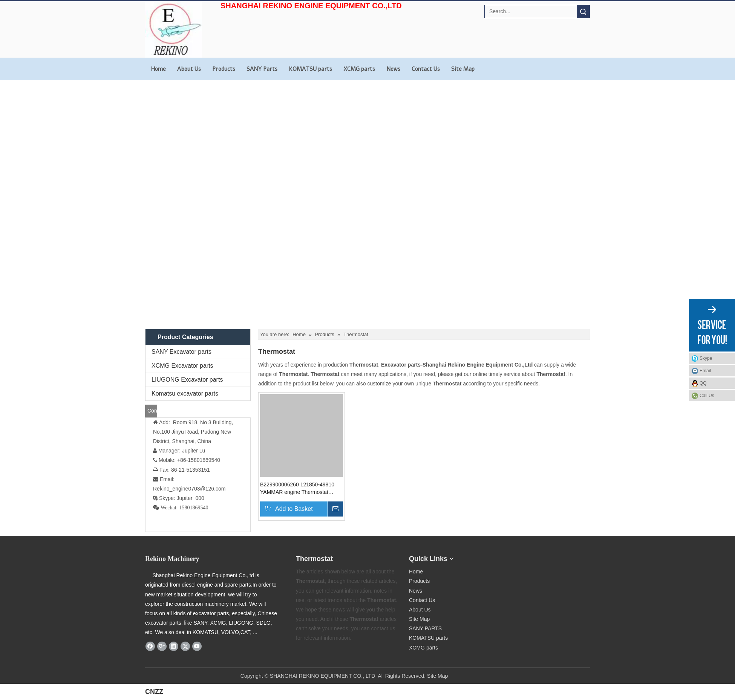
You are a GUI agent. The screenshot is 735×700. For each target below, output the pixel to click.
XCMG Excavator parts (182, 366)
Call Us (707, 396)
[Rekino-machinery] (490, 557)
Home (158, 69)
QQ (703, 383)
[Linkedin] (174, 646)
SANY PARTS (425, 628)
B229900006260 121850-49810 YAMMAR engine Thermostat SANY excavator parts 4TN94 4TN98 (297, 489)
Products (224, 69)
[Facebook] (150, 646)
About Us (189, 69)
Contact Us (426, 69)
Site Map (463, 69)
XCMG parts (359, 69)
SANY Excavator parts (181, 352)
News (393, 69)
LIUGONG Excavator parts (187, 380)
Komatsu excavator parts (185, 394)
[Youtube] (197, 646)
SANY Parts (262, 69)
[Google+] (162, 646)
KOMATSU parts (310, 69)
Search (583, 11)
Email (705, 371)
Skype (706, 358)
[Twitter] (185, 646)
